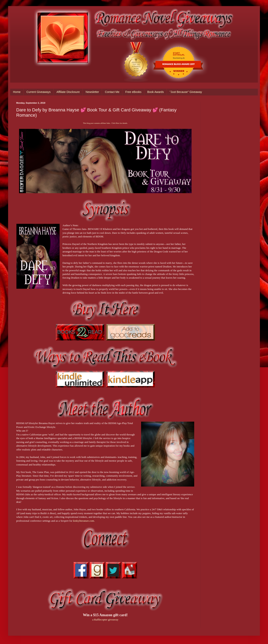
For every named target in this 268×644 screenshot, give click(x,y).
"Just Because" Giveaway (186, 92)
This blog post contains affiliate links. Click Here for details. (105, 123)
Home (17, 92)
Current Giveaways (38, 92)
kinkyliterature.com (84, 521)
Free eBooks (133, 92)
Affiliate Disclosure (68, 92)
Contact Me (112, 92)
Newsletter (92, 92)
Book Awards (155, 92)
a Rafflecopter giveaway (105, 620)
